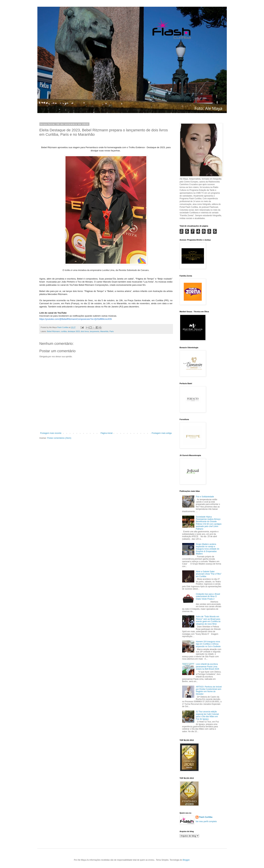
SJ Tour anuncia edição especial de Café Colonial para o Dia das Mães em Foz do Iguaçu (207, 715)
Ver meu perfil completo (206, 821)
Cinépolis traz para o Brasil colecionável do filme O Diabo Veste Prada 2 (208, 596)
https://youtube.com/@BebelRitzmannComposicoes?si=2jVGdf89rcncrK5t (76, 319)
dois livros (85, 331)
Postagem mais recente (51, 433)
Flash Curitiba (206, 817)
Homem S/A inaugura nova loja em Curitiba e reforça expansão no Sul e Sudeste (208, 644)
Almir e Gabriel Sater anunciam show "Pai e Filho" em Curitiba (209, 574)
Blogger (186, 860)
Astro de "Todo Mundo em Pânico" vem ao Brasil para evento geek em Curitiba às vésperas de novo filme (208, 620)
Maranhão (104, 331)
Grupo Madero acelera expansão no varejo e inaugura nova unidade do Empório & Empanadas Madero (208, 549)
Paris (112, 331)
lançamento (95, 331)
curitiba (64, 331)
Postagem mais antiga (162, 433)
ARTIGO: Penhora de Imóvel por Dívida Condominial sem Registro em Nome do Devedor (209, 690)
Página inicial (106, 433)
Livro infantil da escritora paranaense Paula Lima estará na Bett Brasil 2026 (207, 667)
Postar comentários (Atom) (59, 438)
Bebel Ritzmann (53, 331)
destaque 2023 (74, 331)
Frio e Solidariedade (205, 497)
